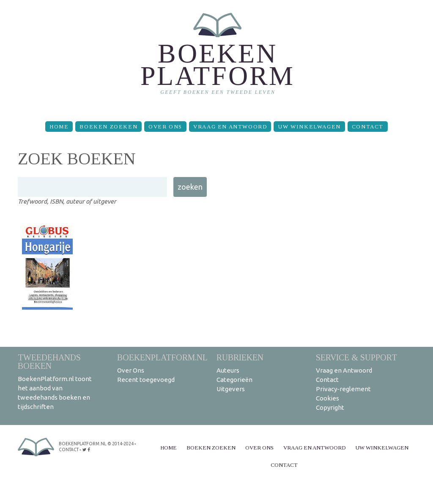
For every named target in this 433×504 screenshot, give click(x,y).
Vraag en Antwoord (230, 127)
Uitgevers (231, 389)
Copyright (330, 407)
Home (59, 127)
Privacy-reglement (343, 389)
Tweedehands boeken (49, 361)
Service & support (356, 357)
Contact (368, 127)
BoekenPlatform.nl (162, 357)
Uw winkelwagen (309, 127)
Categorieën (234, 380)
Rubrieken (240, 357)
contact (69, 450)
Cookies (327, 398)
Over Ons (165, 127)
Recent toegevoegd (146, 380)
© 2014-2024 (120, 444)
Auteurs (228, 370)
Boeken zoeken (108, 127)
